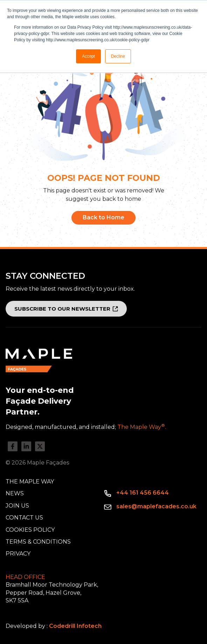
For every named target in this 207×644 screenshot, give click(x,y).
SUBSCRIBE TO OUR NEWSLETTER (62, 309)
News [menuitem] (15, 493)
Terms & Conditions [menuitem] (38, 542)
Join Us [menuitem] (17, 506)
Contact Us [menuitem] (24, 518)
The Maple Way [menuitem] (30, 482)
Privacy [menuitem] (18, 554)
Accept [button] (88, 56)
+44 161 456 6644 (143, 493)
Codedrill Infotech (75, 626)
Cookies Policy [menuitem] (30, 530)
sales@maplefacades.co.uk (156, 506)
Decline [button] (118, 56)
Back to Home (103, 217)
